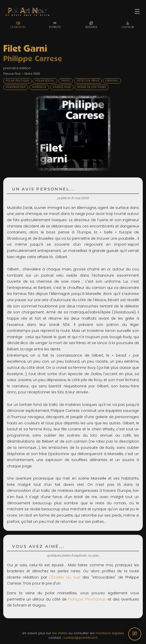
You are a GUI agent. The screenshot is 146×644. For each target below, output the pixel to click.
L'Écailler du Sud (65, 577)
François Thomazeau (87, 599)
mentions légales (110, 633)
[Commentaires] (135, 634)
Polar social (45, 81)
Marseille (39, 87)
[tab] (18, 25)
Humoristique (16, 87)
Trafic (66, 81)
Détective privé (88, 81)
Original (112, 81)
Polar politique (17, 81)
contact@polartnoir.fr (81, 638)
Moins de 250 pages (92, 87)
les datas (60, 633)
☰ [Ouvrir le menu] (137, 11)
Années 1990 (62, 87)
